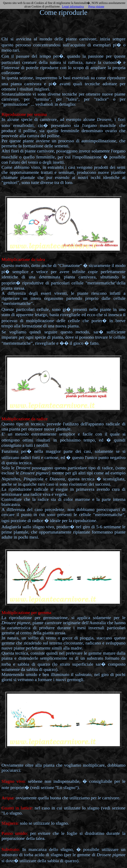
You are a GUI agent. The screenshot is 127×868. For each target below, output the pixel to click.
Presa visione (96, 6)
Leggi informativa (73, 6)
